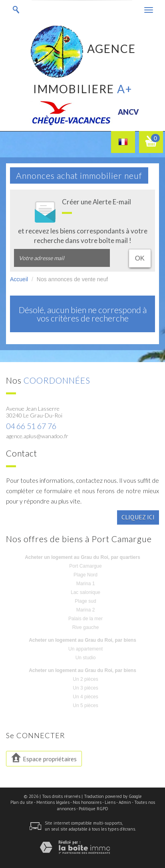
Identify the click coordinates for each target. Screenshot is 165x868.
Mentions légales (53, 802)
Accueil (19, 279)
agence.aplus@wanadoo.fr (37, 436)
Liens (110, 802)
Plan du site (22, 802)
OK (140, 258)
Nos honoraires (87, 802)
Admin (125, 802)
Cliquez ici (138, 517)
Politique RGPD (93, 809)
